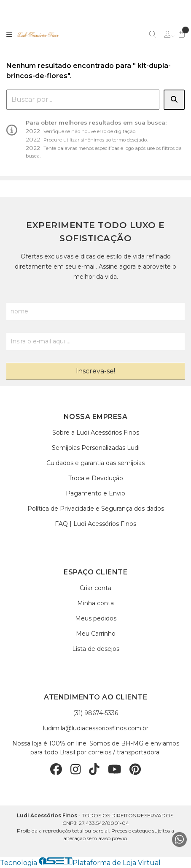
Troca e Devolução (96, 478)
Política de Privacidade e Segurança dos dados (96, 509)
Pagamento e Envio (95, 493)
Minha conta (95, 603)
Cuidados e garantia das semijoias (95, 463)
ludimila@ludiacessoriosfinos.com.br (96, 728)
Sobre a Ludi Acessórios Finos (96, 433)
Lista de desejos (96, 649)
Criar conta (95, 588)
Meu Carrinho (96, 634)
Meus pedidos (96, 618)
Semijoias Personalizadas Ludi (96, 448)
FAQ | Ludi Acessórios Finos (95, 524)
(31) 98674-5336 (95, 713)
